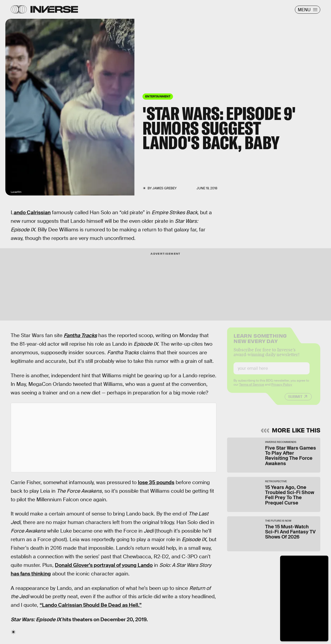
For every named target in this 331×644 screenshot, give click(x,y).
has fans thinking (31, 574)
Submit (295, 400)
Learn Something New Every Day (260, 342)
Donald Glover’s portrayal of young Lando (104, 565)
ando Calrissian (32, 212)
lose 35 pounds (156, 482)
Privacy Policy (282, 388)
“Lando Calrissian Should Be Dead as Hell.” (91, 605)
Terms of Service (252, 388)
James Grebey (164, 188)
